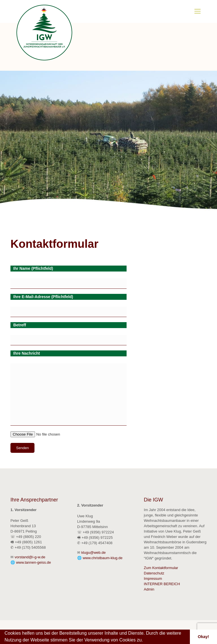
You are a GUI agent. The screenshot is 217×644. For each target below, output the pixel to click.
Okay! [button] (203, 637)
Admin (149, 589)
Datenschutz (154, 573)
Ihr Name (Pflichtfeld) (33, 268)
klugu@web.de (94, 553)
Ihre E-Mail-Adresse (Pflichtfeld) (43, 297)
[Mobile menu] (198, 11)
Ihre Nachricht (27, 353)
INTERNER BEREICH (162, 584)
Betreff (20, 325)
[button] (145, 641)
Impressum (153, 579)
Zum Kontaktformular (161, 568)
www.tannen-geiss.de (34, 562)
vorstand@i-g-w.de (30, 557)
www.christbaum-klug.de (103, 558)
